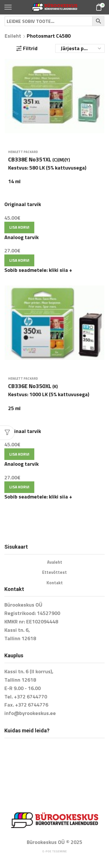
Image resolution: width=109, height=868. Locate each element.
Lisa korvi (19, 227)
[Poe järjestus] (80, 48)
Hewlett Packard (23, 152)
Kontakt (55, 583)
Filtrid (27, 48)
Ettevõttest (54, 572)
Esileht (13, 36)
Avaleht (55, 562)
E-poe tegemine (55, 851)
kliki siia (60, 270)
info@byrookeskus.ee (30, 713)
